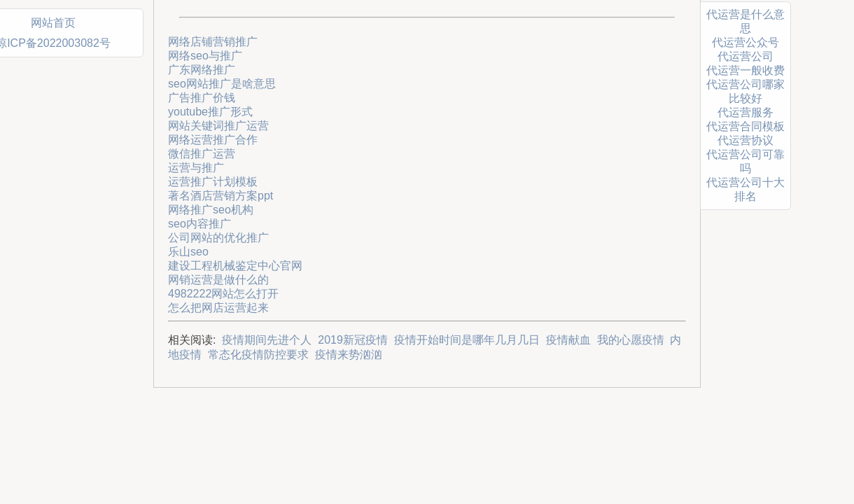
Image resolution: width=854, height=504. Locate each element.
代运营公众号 (745, 42)
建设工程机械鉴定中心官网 (235, 266)
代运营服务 (745, 112)
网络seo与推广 (205, 56)
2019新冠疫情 (353, 340)
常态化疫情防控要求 (258, 355)
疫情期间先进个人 (267, 340)
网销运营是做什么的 (218, 280)
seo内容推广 (199, 224)
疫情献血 (568, 340)
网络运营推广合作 (213, 140)
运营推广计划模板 (213, 182)
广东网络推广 (202, 70)
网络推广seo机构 (211, 210)
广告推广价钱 (202, 98)
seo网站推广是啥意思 (222, 84)
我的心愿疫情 (631, 340)
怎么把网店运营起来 (218, 308)
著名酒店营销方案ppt (220, 196)
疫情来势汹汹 (349, 355)
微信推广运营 (202, 154)
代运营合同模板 (745, 126)
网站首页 (53, 23)
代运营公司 (745, 56)
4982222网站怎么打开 (223, 294)
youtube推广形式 (210, 112)
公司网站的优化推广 (218, 238)
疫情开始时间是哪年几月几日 (467, 340)
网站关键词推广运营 (218, 126)
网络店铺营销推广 (213, 42)
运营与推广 (196, 168)
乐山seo (188, 252)
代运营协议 (745, 140)
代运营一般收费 (745, 70)
